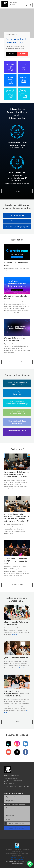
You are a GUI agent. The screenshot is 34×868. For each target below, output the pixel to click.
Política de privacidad (17, 860)
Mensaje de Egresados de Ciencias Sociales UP (15, 339)
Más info (11, 54)
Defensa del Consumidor (17, 863)
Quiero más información (17, 828)
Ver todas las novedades (17, 362)
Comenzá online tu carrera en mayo (16, 264)
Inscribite (23, 54)
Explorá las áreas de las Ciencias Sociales (17, 600)
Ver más (17, 191)
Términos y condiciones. (17, 858)
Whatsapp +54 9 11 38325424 (14, 781)
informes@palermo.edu (13, 779)
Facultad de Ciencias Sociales (13, 4)
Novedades (17, 240)
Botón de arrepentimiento (12, 861)
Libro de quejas (24, 861)
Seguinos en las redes (17, 735)
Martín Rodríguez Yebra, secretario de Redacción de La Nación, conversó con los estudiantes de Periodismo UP (17, 518)
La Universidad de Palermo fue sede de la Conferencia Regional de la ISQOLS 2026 (17, 475)
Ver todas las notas (17, 585)
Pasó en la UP (17, 449)
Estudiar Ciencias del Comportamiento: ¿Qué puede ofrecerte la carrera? (17, 694)
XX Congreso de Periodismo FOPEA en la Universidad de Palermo (16, 561)
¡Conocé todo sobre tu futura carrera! (16, 297)
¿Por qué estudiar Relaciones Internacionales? (16, 623)
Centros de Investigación (17, 375)
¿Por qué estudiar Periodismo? (17, 658)
